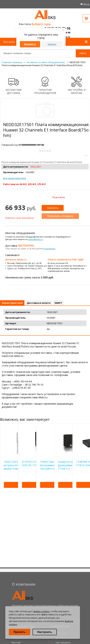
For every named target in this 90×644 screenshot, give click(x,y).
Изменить (30, 44)
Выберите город (41, 24)
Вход (86, 4)
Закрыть (52, 44)
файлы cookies (41, 611)
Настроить (45, 632)
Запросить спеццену (60, 216)
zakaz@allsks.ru (36, 239)
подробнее (49, 249)
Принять (20, 632)
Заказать (53, 208)
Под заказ (59, 197)
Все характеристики (15, 178)
